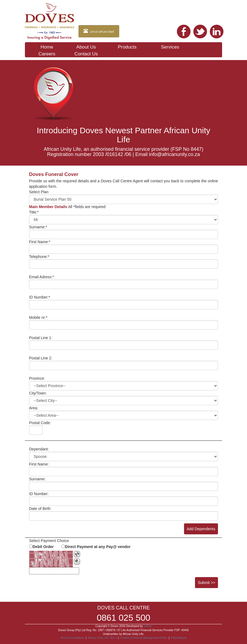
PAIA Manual (179, 638)
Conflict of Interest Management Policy (144, 638)
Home (47, 47)
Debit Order (43, 547)
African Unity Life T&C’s (102, 638)
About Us (92, 47)
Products (133, 47)
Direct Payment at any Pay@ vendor (98, 547)
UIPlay (147, 626)
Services (170, 47)
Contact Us (91, 54)
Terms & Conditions (72, 638)
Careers (47, 54)
